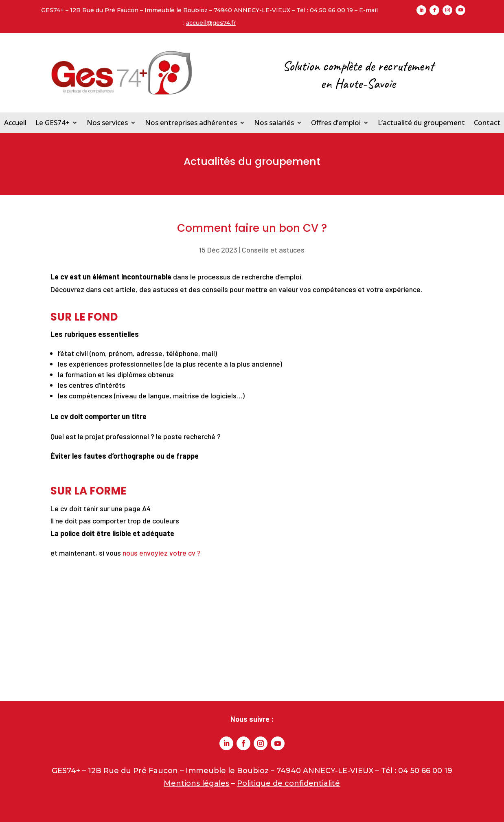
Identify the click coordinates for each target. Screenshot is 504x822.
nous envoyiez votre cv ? (162, 553)
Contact (487, 122)
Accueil (15, 122)
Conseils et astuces (273, 250)
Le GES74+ (53, 122)
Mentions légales (196, 783)
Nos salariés (274, 122)
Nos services (107, 122)
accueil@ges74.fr (211, 23)
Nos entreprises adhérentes (191, 122)
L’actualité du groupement (421, 122)
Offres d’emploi (336, 122)
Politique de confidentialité (288, 783)
